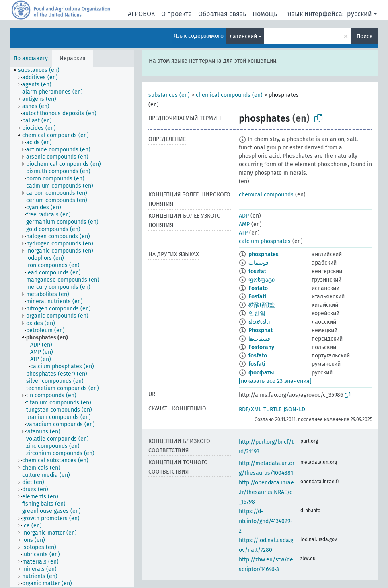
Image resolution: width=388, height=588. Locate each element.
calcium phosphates (265, 241)
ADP (244, 216)
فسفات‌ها (259, 339)
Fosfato (258, 288)
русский (359, 14)
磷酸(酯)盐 (262, 305)
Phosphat (261, 330)
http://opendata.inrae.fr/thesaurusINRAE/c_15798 (266, 492)
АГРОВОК (141, 14)
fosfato (258, 356)
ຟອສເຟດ (259, 322)
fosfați (257, 364)
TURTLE (272, 409)
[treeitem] (42, 70)
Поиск (364, 36)
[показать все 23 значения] (275, 381)
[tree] (72, 327)
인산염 (257, 313)
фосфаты (261, 373)
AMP (244, 224)
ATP (243, 233)
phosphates (264, 254)
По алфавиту (31, 58)
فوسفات (259, 263)
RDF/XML (250, 409)
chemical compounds (266, 195)
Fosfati (257, 297)
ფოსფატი (262, 280)
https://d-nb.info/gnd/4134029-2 (266, 521)
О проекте (177, 14)
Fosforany (261, 347)
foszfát (257, 271)
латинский (243, 36)
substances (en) (169, 95)
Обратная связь (222, 14)
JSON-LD (294, 409)
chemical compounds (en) (229, 95)
